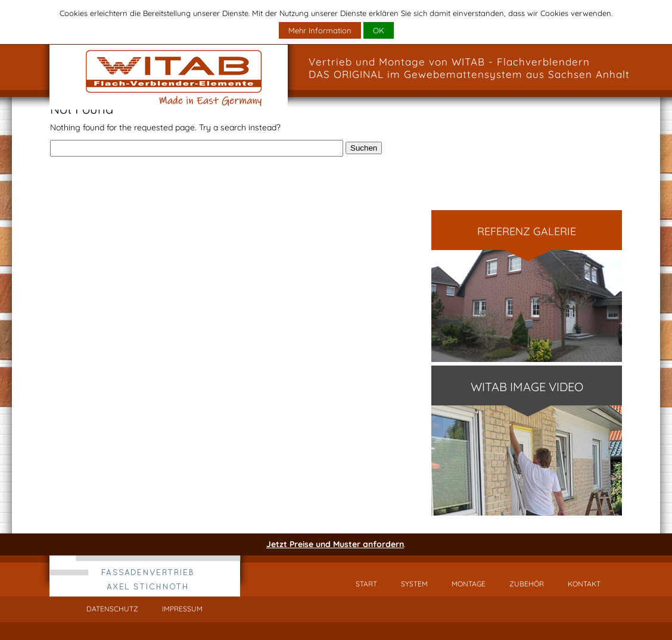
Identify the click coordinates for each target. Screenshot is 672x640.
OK (379, 30)
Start (366, 584)
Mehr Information (320, 30)
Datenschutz (112, 609)
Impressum (182, 609)
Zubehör (527, 584)
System (414, 584)
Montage (469, 584)
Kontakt (584, 584)
